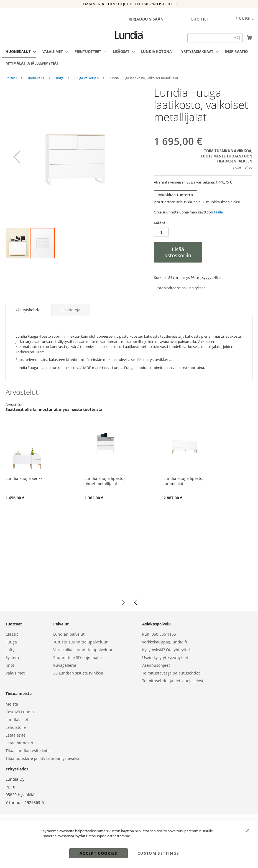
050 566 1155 (164, 634)
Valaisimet (15, 673)
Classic (12, 634)
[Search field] (215, 38)
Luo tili (200, 19)
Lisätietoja (71, 310)
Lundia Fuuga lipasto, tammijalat (183, 481)
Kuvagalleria (65, 665)
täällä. (219, 212)
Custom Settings (158, 853)
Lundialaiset (17, 720)
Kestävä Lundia (20, 712)
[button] (245, 19)
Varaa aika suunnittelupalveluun (83, 650)
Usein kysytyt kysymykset (165, 657)
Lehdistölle (16, 727)
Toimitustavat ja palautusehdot (171, 673)
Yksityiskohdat (29, 310)
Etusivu (12, 78)
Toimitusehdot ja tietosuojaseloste (174, 681)
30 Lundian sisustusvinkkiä (78, 673)
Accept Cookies (99, 853)
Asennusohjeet (156, 665)
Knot (10, 665)
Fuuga (59, 78)
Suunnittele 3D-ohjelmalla (77, 657)
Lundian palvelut (69, 634)
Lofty (10, 650)
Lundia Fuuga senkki (25, 478)
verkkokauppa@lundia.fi (164, 642)
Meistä (12, 704)
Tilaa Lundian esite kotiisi (29, 751)
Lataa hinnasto (19, 743)
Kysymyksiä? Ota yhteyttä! (166, 650)
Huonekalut (36, 78)
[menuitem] (19, 52)
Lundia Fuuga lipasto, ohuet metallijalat (104, 481)
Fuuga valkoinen (87, 78)
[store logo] (129, 35)
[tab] (29, 310)
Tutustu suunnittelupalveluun (81, 642)
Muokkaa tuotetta (176, 195)
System (12, 657)
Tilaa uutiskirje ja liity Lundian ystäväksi (42, 758)
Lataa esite (16, 735)
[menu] (129, 57)
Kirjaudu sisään (146, 19)
